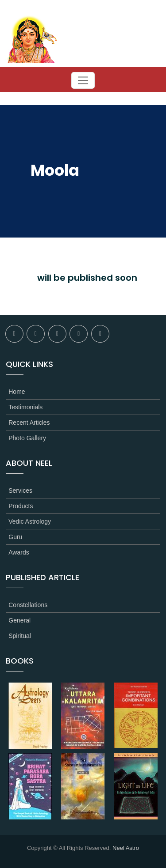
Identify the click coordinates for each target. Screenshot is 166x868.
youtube (100, 334)
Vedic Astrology (30, 521)
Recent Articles (29, 423)
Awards (19, 552)
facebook (14, 334)
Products (21, 506)
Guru (15, 537)
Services (20, 491)
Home (17, 392)
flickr (57, 334)
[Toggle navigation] (83, 80)
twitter (36, 334)
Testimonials (25, 407)
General (19, 620)
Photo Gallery (27, 438)
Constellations (28, 605)
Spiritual (20, 636)
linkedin (79, 334)
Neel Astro (126, 848)
